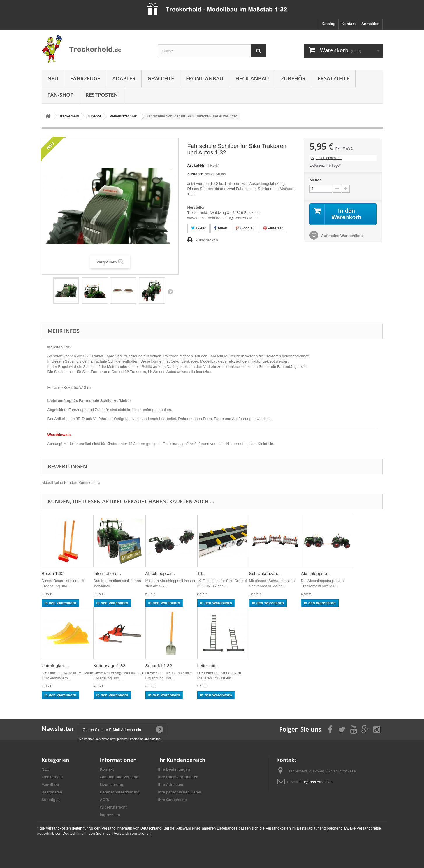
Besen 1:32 (53, 573)
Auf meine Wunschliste (341, 236)
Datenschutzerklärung (120, 792)
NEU (53, 78)
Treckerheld (52, 777)
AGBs (105, 800)
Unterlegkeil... (55, 666)
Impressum (110, 815)
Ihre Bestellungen (174, 769)
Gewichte (161, 78)
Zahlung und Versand (119, 777)
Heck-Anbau (252, 78)
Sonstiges (51, 800)
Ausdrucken (207, 240)
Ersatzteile (334, 78)
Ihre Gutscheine (173, 800)
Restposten (102, 95)
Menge (315, 180)
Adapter (124, 78)
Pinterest (273, 228)
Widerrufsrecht (113, 807)
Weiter (170, 291)
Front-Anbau (205, 78)
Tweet (198, 228)
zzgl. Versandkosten (327, 158)
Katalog (329, 24)
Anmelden (371, 24)
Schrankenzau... (265, 573)
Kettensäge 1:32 (109, 666)
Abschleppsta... (316, 573)
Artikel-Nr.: (197, 165)
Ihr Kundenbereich (182, 760)
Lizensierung (112, 784)
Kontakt (349, 24)
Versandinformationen (132, 833)
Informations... (107, 573)
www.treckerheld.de (204, 218)
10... (202, 573)
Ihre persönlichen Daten (180, 792)
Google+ (245, 228)
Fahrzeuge (85, 78)
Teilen (221, 228)
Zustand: (195, 174)
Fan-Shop (61, 95)
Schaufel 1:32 (159, 666)
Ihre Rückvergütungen (178, 777)
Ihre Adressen (171, 784)
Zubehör (293, 78)
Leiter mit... (208, 666)
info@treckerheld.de (316, 782)
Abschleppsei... (160, 573)
